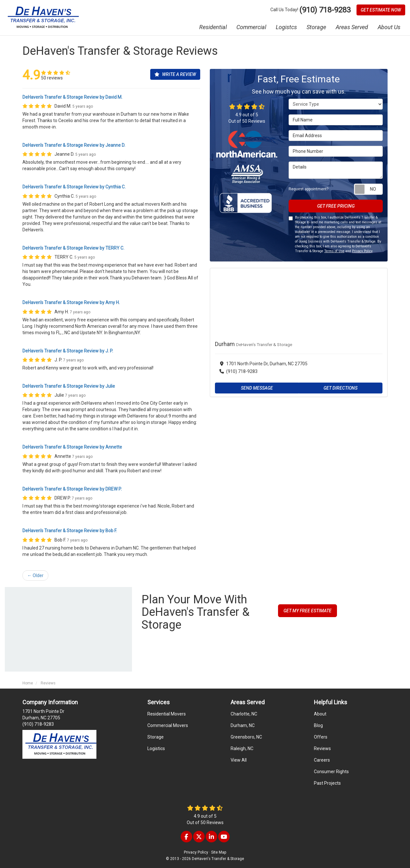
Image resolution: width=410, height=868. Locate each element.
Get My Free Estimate (307, 611)
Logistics (156, 748)
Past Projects (327, 783)
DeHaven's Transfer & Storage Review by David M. (72, 97)
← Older (35, 575)
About (320, 714)
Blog (318, 725)
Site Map (219, 852)
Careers (322, 760)
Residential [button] (213, 27)
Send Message (257, 388)
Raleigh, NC (242, 748)
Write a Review (175, 74)
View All (239, 760)
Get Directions (340, 388)
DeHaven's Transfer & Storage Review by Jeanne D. (74, 145)
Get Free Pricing (336, 206)
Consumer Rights (331, 772)
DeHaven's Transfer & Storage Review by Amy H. (71, 302)
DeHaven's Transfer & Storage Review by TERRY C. (73, 248)
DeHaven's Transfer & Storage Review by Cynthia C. (74, 187)
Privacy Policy (362, 251)
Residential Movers (167, 714)
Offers (321, 737)
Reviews (322, 748)
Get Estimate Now (381, 10)
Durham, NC (243, 725)
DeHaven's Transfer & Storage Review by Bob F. (70, 531)
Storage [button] (316, 27)
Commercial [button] (251, 27)
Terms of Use (334, 251)
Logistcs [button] (286, 27)
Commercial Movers (168, 725)
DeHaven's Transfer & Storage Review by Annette (72, 447)
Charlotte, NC (244, 714)
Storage (156, 737)
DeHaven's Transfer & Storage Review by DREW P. (72, 489)
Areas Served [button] (352, 27)
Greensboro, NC (246, 737)
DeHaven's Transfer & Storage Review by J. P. (68, 351)
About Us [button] (389, 27)
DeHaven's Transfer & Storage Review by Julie (69, 386)
